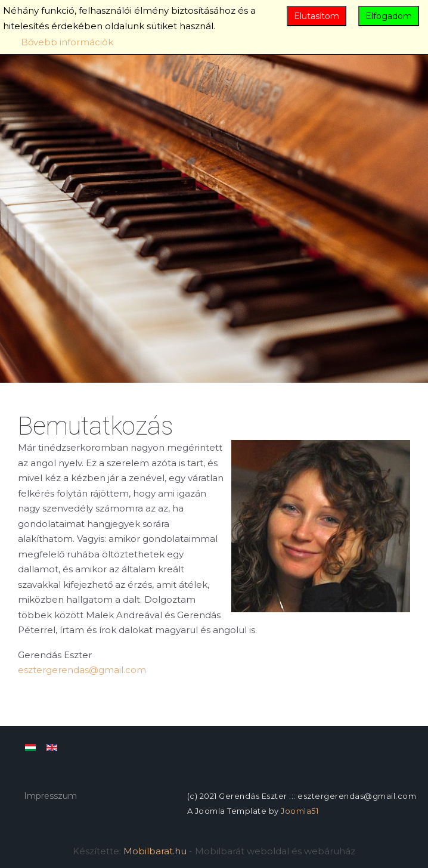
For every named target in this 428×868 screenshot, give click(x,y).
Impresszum (50, 796)
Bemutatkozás (96, 426)
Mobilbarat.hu (155, 851)
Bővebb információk (67, 42)
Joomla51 (300, 811)
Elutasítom (317, 16)
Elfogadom (389, 16)
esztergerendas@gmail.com (82, 670)
